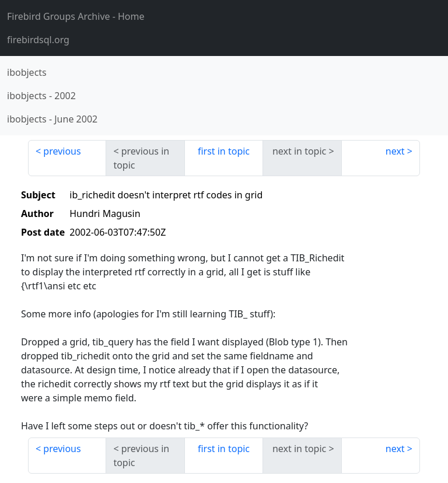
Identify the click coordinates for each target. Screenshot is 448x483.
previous (62, 151)
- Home (76, 16)
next (395, 151)
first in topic (224, 151)
